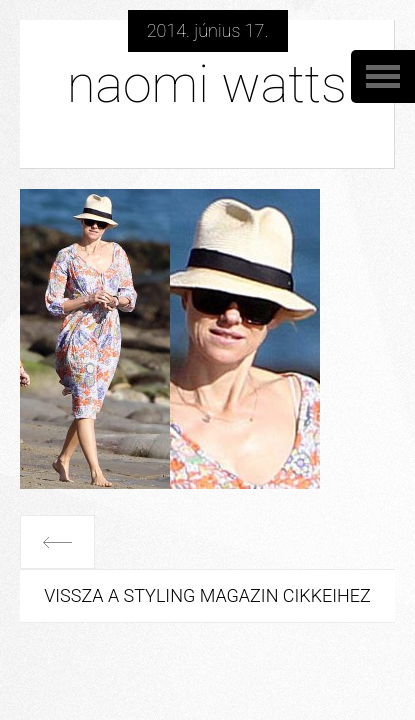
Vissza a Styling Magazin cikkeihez (207, 595)
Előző (57, 542)
